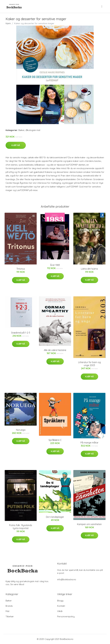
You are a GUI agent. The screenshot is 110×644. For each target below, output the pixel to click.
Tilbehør (10, 616)
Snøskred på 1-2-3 (21, 333)
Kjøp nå (16, 145)
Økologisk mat (33, 130)
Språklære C (55, 440)
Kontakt (61, 606)
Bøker (22, 130)
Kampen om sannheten (89, 524)
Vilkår (60, 611)
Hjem (8, 23)
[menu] (102, 6)
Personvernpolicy (66, 616)
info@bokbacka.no (67, 579)
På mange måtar (89, 443)
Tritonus (21, 269)
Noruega (21, 430)
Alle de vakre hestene (55, 350)
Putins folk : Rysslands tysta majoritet (21, 527)
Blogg (60, 601)
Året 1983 (55, 265)
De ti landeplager (55, 517)
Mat (7, 611)
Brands (9, 606)
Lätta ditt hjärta (89, 269)
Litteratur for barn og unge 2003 (89, 364)
